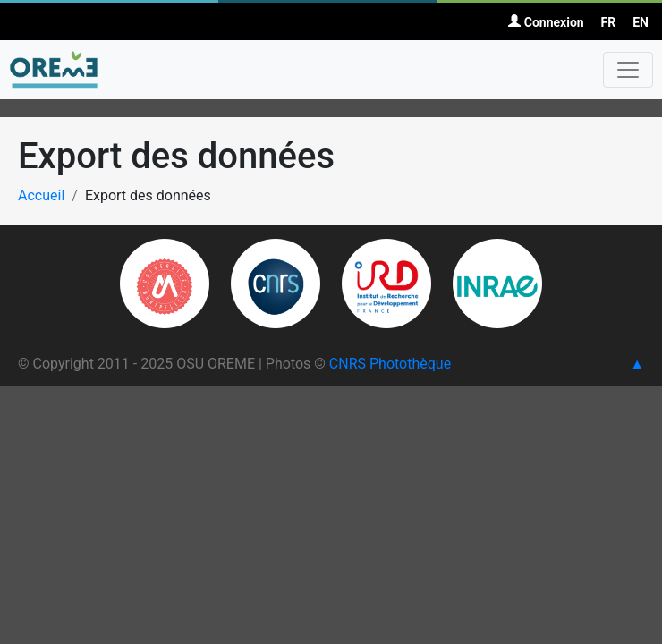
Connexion (546, 22)
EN (641, 22)
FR (609, 22)
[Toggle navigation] (628, 70)
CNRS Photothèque (390, 364)
